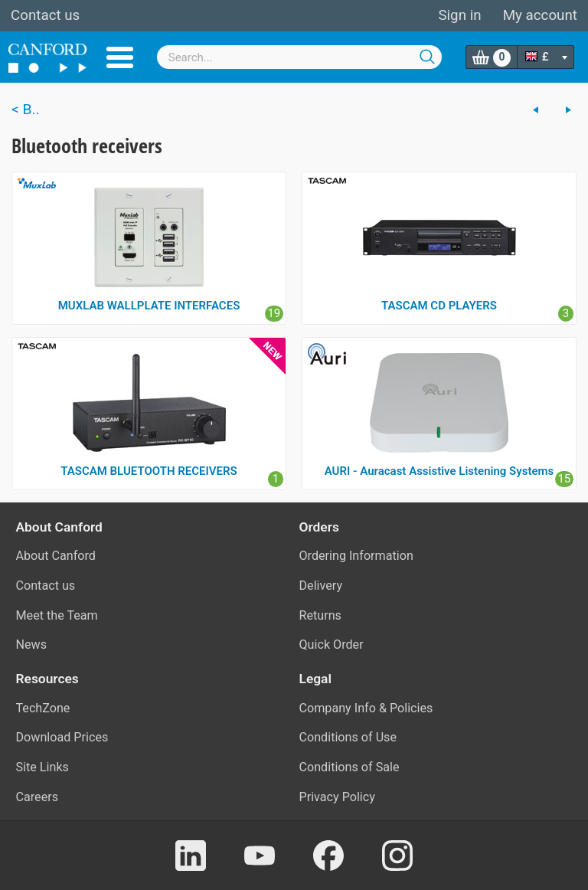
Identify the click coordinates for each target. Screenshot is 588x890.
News (32, 645)
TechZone (43, 708)
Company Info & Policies (366, 708)
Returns (320, 615)
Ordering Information (356, 556)
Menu (120, 57)
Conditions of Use (348, 737)
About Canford (56, 556)
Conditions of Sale (350, 767)
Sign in (459, 15)
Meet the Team (57, 615)
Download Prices (62, 737)
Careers (38, 797)
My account (540, 15)
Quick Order (332, 645)
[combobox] (300, 57)
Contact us (45, 15)
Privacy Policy (337, 797)
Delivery (321, 586)
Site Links (42, 767)
